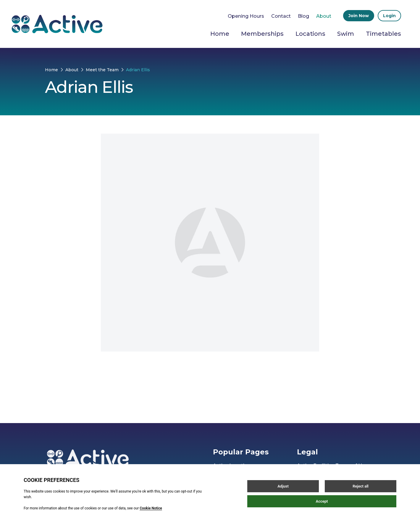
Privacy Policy (314, 496)
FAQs (303, 520)
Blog (303, 16)
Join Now (359, 16)
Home (220, 34)
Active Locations (233, 465)
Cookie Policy (313, 508)
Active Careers (230, 477)
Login (389, 16)
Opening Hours (246, 16)
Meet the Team (102, 70)
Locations (310, 34)
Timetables (383, 34)
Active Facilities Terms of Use (332, 465)
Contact (281, 16)
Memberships (262, 34)
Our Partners (228, 489)
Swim (346, 34)
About (324, 16)
